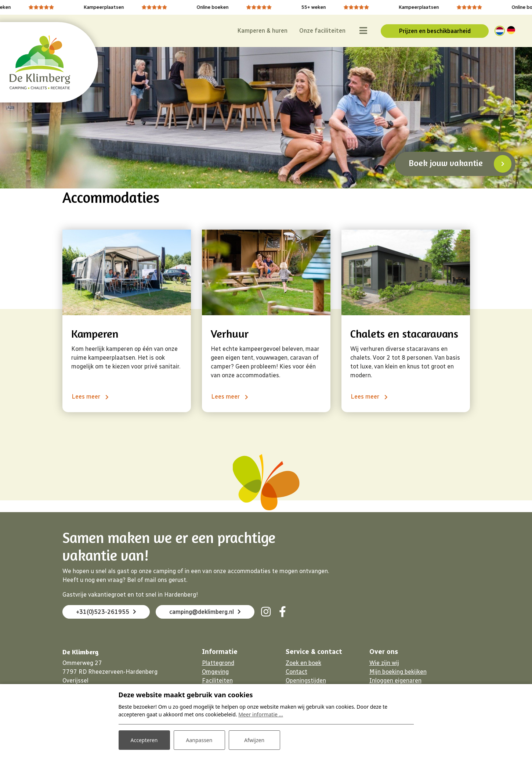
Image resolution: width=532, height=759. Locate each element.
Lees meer (87, 397)
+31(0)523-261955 (106, 612)
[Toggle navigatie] (363, 31)
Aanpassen (199, 740)
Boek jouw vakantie (446, 163)
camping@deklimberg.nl (205, 612)
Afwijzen (254, 740)
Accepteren (144, 740)
